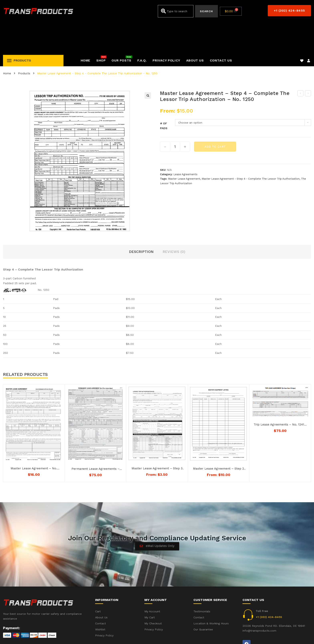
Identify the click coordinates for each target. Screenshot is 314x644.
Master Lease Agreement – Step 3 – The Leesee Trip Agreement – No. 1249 (157, 435)
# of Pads (164, 92)
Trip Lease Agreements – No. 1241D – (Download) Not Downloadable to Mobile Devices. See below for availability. (280, 391)
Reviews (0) (174, 218)
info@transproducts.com (259, 597)
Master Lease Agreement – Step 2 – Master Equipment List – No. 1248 (218, 435)
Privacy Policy (302, 636)
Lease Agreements (185, 141)
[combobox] (176, 11)
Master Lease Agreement (184, 145)
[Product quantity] (175, 113)
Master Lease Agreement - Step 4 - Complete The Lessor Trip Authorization (251, 145)
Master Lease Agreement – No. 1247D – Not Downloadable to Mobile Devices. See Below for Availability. (34, 435)
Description (141, 218)
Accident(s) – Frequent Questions (263, 636)
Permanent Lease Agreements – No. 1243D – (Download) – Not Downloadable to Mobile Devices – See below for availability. (95, 435)
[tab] (141, 218)
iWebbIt (33, 636)
